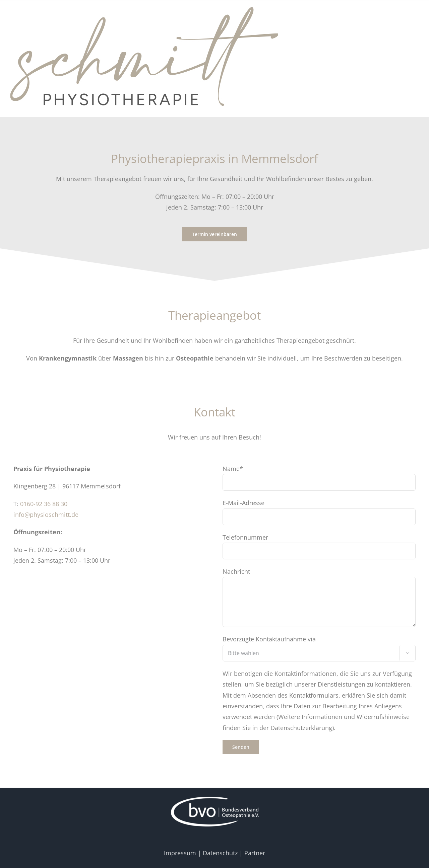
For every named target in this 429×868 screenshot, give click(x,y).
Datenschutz (220, 853)
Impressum (180, 853)
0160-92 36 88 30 (44, 504)
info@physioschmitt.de (46, 515)
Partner (255, 853)
